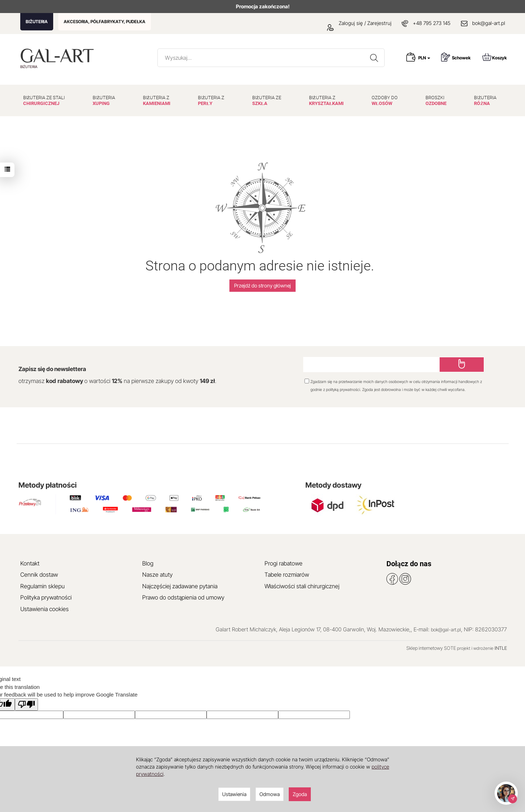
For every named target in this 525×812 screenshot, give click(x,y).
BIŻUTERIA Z (157, 100)
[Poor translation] (26, 704)
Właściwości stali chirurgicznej (302, 586)
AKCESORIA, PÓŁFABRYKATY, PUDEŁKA (105, 22)
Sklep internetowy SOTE (431, 648)
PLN (424, 58)
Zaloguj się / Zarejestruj (359, 23)
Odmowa (270, 794)
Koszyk (495, 57)
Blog (148, 563)
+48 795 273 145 (432, 23)
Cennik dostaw (39, 575)
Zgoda (300, 794)
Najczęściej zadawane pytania (180, 586)
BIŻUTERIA (37, 22)
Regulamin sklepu (43, 586)
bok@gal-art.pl (489, 23)
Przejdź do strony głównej (262, 285)
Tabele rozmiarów (287, 575)
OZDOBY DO (385, 100)
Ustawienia (234, 794)
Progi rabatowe (283, 563)
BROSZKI (436, 100)
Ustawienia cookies (45, 609)
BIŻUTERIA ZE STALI (44, 100)
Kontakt (30, 563)
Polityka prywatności (46, 597)
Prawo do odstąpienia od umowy (183, 597)
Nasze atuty (157, 575)
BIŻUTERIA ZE (267, 100)
